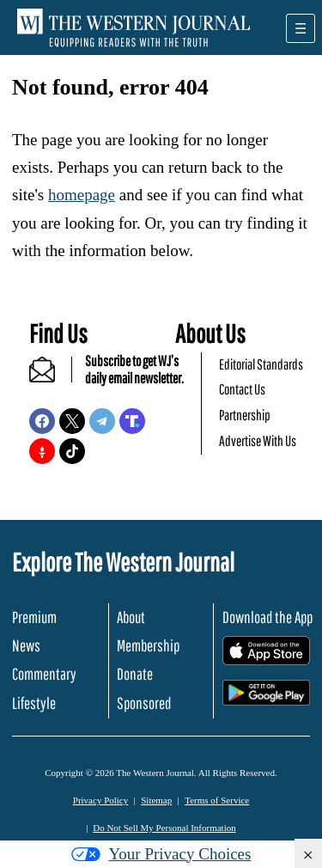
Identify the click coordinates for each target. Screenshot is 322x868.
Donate (135, 674)
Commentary (44, 674)
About (131, 617)
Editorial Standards (261, 364)
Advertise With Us (258, 440)
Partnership (245, 415)
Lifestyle (34, 703)
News (26, 645)
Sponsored (144, 703)
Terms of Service (217, 800)
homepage (82, 195)
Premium (34, 617)
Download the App (267, 617)
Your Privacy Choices (161, 854)
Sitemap (156, 800)
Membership (148, 645)
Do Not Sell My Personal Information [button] (164, 828)
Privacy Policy (100, 800)
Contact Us (242, 389)
